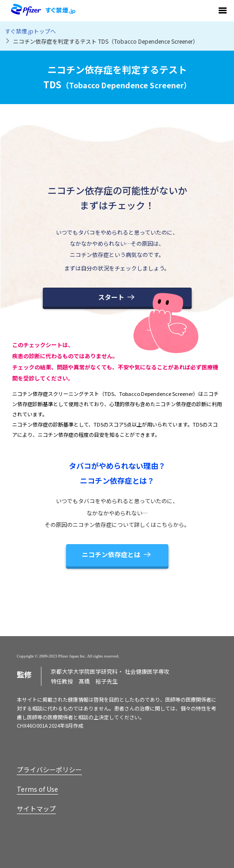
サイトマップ (36, 809)
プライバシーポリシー (49, 769)
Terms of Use (37, 789)
